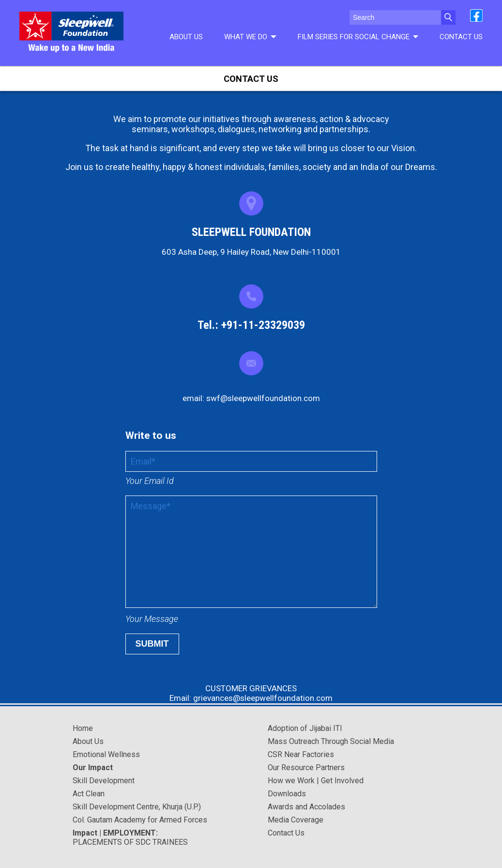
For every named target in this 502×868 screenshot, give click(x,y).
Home (83, 728)
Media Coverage (296, 820)
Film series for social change (358, 37)
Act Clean (89, 794)
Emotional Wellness (106, 754)
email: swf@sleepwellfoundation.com (251, 398)
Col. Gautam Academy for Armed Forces (140, 820)
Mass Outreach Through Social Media (331, 741)
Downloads (287, 794)
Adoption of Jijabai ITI (305, 728)
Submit (152, 644)
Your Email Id (150, 481)
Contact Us (461, 37)
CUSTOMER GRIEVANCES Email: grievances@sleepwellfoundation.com (251, 693)
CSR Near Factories (301, 754)
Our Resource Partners (306, 767)
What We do (250, 37)
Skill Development (104, 781)
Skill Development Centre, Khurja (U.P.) (137, 807)
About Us (186, 37)
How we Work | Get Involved (316, 781)
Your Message (152, 619)
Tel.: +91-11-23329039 (251, 325)
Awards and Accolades (306, 807)
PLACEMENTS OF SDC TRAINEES (130, 837)
